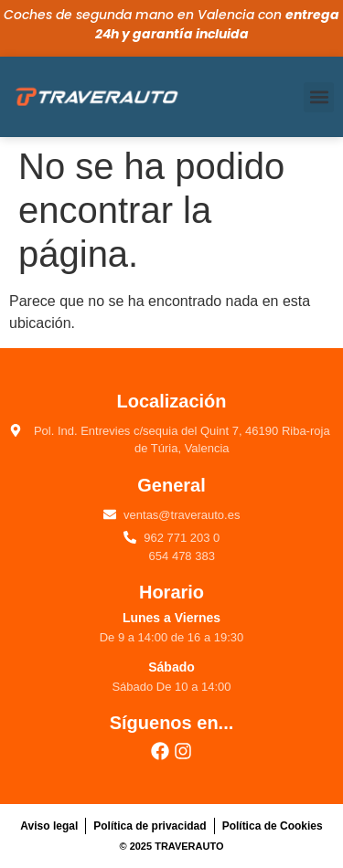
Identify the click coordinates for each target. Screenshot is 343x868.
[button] (319, 97)
